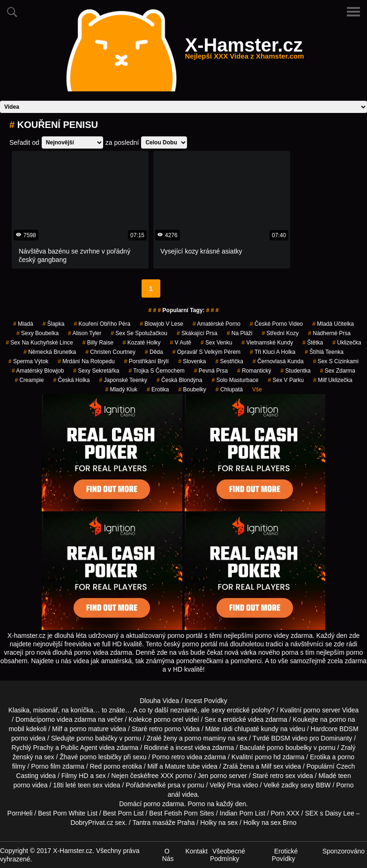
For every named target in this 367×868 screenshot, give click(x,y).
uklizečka (347, 343)
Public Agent (79, 748)
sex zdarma (338, 371)
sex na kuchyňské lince (39, 343)
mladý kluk (121, 389)
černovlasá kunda (278, 361)
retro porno (165, 729)
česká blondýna (179, 380)
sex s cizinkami (336, 361)
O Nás (168, 855)
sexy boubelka (37, 333)
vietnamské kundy (267, 343)
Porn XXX (285, 813)
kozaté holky (142, 343)
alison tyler (85, 333)
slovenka (192, 361)
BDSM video (290, 738)
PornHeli (20, 813)
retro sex (283, 776)
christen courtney (110, 352)
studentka (296, 371)
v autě (181, 343)
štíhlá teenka (324, 352)
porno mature (89, 729)
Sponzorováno (344, 851)
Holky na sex (219, 823)
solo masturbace (235, 380)
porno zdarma (164, 804)
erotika (158, 389)
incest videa (193, 748)
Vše (257, 389)
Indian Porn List (243, 813)
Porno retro (168, 757)
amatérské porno (217, 324)
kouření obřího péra (102, 324)
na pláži (240, 333)
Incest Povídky (206, 701)
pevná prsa (211, 371)
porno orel (169, 719)
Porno (196, 804)
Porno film (46, 766)
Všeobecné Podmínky (228, 855)
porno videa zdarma (67, 719)
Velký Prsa (225, 785)
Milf (266, 766)
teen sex (90, 785)
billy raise (98, 343)
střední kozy (280, 333)
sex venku (216, 343)
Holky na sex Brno (270, 823)
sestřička (229, 361)
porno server (322, 710)
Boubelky (192, 389)
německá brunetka (50, 352)
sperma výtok (28, 361)
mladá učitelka (333, 324)
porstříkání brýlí (146, 361)
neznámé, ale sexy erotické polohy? (222, 710)
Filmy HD (75, 776)
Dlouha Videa (159, 701)
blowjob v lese (161, 324)
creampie (29, 380)
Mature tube (183, 766)
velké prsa (165, 785)
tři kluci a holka (273, 352)
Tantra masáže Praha (163, 823)
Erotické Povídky (285, 855)
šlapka (54, 324)
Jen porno (212, 776)
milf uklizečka (333, 380)
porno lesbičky (101, 757)
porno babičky (97, 738)
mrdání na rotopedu (86, 361)
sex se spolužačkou (139, 333)
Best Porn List (123, 813)
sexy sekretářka (96, 371)
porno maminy (206, 738)
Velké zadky (281, 785)
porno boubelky (289, 748)
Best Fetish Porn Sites (182, 813)
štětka (313, 343)
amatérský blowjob (38, 371)
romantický (254, 371)
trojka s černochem (156, 371)
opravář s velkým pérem (206, 352)
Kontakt (196, 851)
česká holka (71, 380)
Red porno (105, 766)
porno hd (268, 757)
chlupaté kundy (256, 729)
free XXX (160, 776)
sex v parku (286, 380)
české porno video (276, 324)
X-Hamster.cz (244, 51)
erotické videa (243, 719)
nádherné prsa (329, 333)
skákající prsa (197, 333)
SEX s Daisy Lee (330, 813)
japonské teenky (123, 380)
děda (154, 352)
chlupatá (229, 389)
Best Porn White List (68, 813)
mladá (23, 324)
